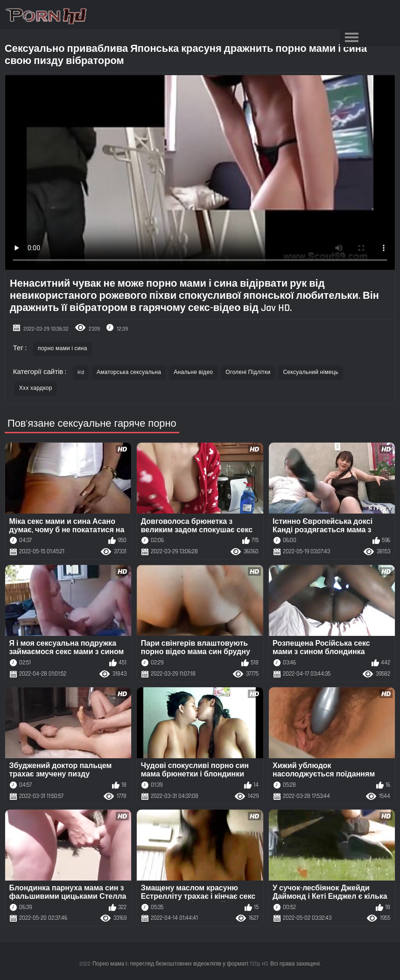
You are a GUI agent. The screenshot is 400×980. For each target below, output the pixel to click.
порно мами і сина (63, 349)
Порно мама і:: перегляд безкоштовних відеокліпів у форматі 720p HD (180, 964)
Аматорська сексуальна (129, 372)
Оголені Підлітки (248, 372)
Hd (81, 372)
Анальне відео (193, 372)
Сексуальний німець (310, 372)
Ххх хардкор (36, 388)
